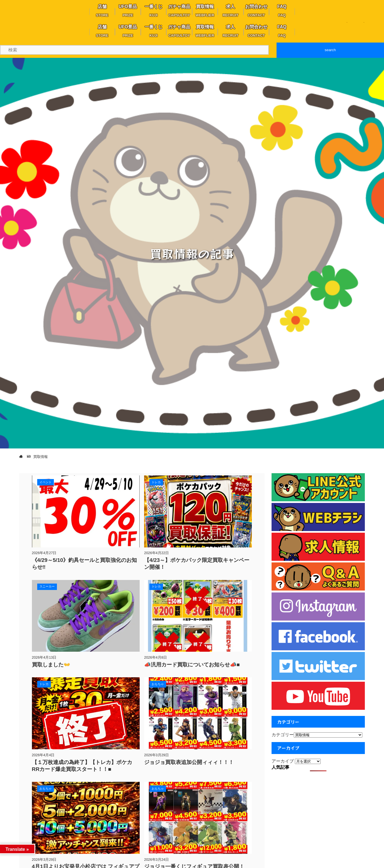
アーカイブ (283, 761)
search (330, 50)
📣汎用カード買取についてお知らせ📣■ (192, 665)
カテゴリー (283, 735)
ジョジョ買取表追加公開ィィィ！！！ (189, 762)
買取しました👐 (51, 665)
